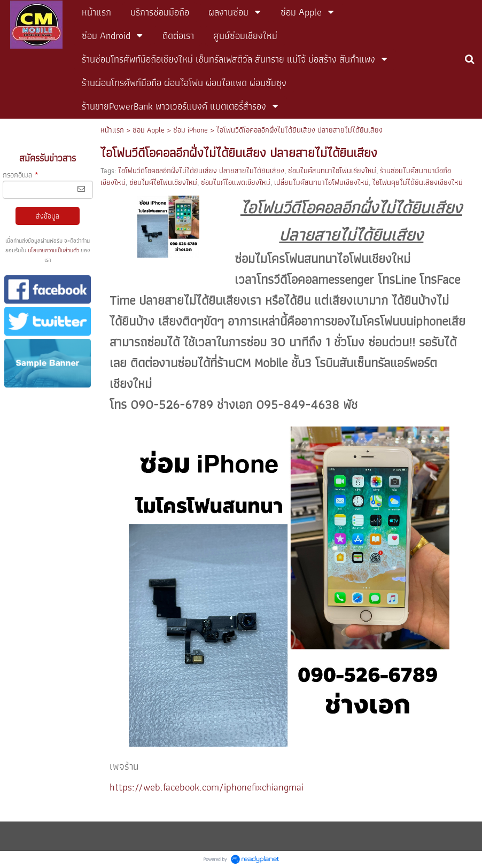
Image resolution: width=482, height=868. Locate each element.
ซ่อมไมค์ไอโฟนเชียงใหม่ (163, 182)
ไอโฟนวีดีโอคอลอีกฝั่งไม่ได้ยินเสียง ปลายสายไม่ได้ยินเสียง (201, 170)
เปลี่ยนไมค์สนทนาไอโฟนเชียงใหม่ (321, 182)
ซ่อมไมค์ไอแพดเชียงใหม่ (236, 182)
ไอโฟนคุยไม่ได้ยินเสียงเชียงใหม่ (418, 182)
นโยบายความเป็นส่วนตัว (53, 250)
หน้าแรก (112, 130)
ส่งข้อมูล (48, 216)
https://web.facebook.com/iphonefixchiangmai (207, 787)
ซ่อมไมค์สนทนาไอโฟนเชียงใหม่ (332, 170)
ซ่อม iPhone (191, 130)
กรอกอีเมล (21, 175)
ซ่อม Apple (149, 130)
